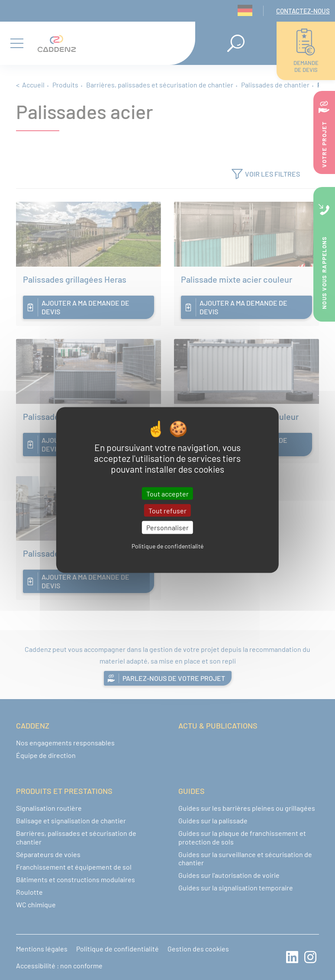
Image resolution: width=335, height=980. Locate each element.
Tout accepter (167, 494)
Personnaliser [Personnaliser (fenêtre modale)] (167, 527)
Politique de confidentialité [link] (167, 546)
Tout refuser (167, 511)
